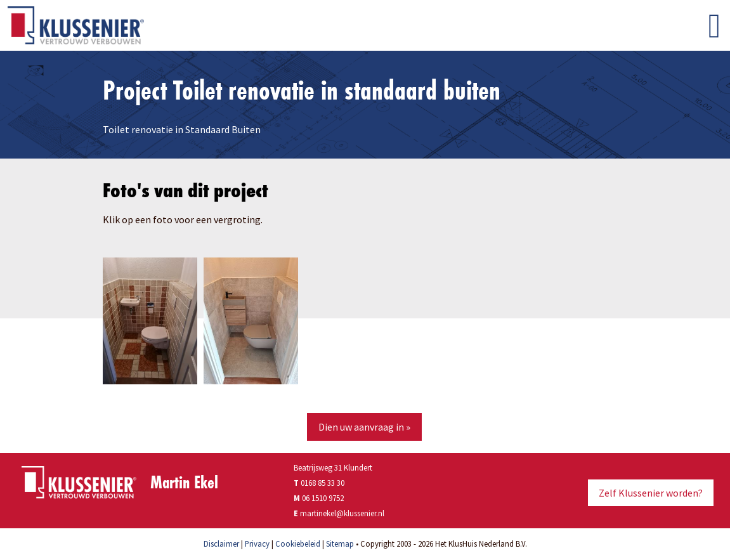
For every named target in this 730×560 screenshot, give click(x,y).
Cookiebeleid (298, 544)
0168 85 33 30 (319, 483)
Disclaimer (221, 544)
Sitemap (340, 544)
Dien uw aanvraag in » (364, 427)
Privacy (257, 544)
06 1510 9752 (323, 498)
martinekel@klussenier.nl (342, 513)
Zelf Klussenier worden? (651, 493)
